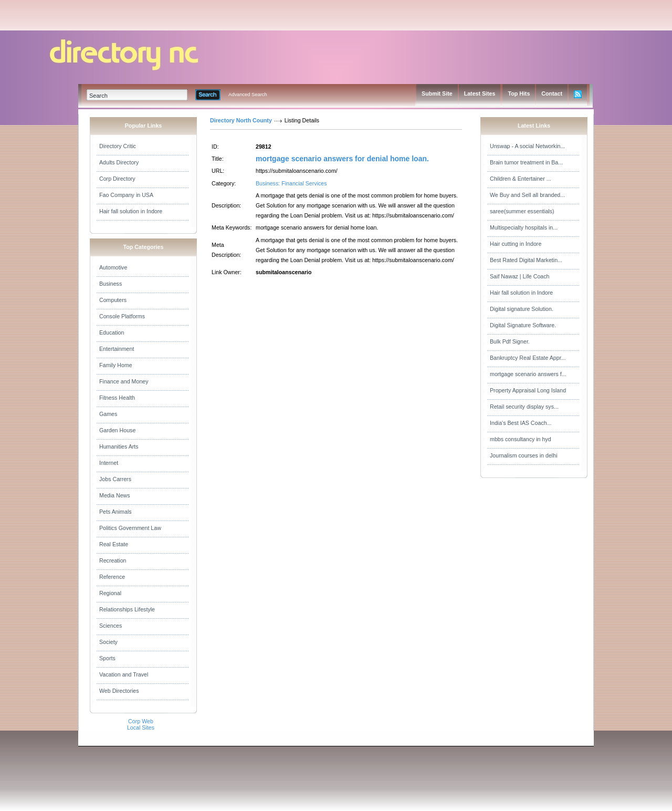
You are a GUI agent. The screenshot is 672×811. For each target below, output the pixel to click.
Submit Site (437, 93)
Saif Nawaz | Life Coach (520, 276)
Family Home (116, 365)
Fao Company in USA (126, 195)
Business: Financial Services (291, 183)
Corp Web (141, 721)
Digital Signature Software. (523, 325)
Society (108, 642)
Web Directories (119, 691)
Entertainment (117, 349)
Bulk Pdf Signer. (510, 341)
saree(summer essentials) (522, 211)
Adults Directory (119, 162)
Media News (115, 495)
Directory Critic (118, 146)
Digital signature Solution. (522, 309)
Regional (110, 593)
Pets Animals (115, 512)
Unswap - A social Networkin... (527, 146)
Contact (552, 93)
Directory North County (241, 120)
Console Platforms (122, 316)
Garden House (117, 430)
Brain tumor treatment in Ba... (526, 162)
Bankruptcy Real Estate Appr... (528, 358)
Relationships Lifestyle (127, 609)
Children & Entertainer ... (521, 179)
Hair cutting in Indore (516, 244)
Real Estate (114, 544)
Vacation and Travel (124, 674)
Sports (107, 658)
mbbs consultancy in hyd (521, 439)
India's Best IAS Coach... (521, 423)
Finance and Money (124, 381)
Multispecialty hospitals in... (524, 227)
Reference (112, 577)
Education (112, 332)
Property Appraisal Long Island (528, 390)
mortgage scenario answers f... (528, 374)
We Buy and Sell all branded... (527, 195)
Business (111, 284)
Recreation (113, 560)
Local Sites (141, 727)
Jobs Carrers (115, 479)
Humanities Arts (119, 446)
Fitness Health (117, 398)
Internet (109, 463)
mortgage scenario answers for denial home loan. (342, 159)
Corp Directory (117, 179)
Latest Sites (480, 93)
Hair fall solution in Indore (131, 211)
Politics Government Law (130, 528)
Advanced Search (248, 95)
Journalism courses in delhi (524, 455)
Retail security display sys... (524, 407)
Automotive (113, 267)
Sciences (111, 626)
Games (108, 414)
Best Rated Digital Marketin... (526, 260)
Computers (113, 300)
